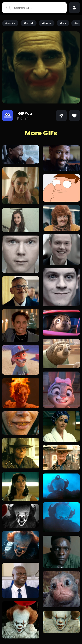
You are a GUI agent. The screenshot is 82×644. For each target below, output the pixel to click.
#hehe (47, 23)
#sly (63, 23)
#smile (10, 23)
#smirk (29, 23)
